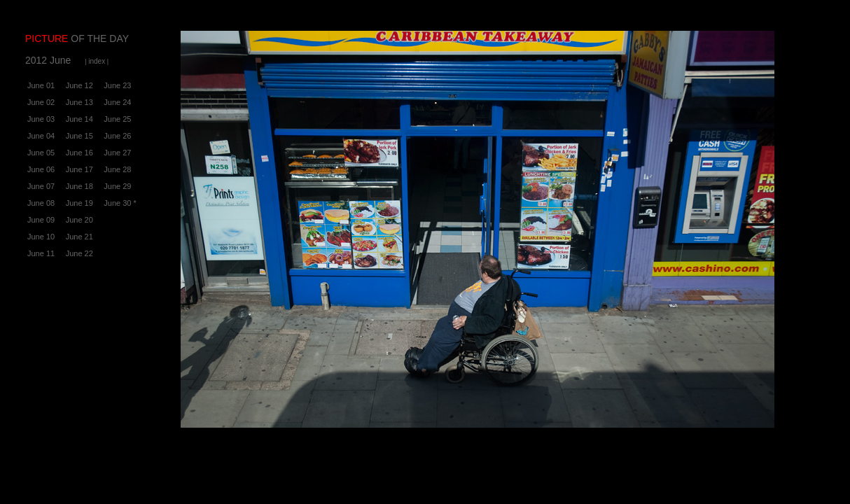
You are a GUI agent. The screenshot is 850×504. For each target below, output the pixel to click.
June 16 (79, 153)
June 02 (41, 102)
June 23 (117, 85)
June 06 (41, 169)
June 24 (117, 102)
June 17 (79, 169)
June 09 (41, 220)
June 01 (41, 85)
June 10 (41, 237)
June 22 (79, 253)
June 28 (117, 169)
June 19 (79, 203)
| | (97, 62)
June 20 (79, 220)
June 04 (41, 136)
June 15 (79, 136)
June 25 (117, 119)
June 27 (117, 153)
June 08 (41, 203)
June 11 (41, 253)
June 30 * (120, 203)
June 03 (41, 119)
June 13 (79, 102)
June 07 (41, 186)
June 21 (79, 237)
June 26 (117, 136)
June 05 (41, 153)
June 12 (79, 85)
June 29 (117, 186)
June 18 (79, 186)
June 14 (79, 119)
